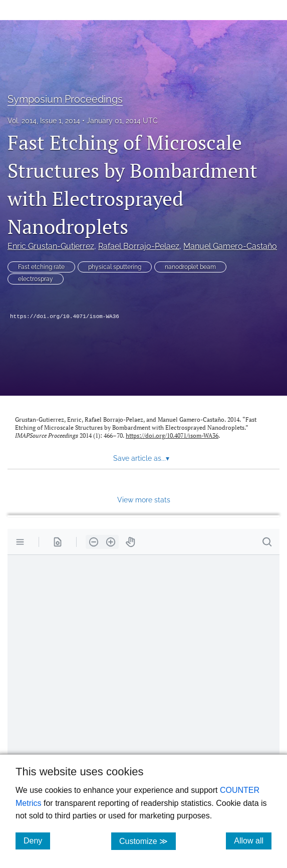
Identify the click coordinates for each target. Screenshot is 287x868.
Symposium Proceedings (65, 99)
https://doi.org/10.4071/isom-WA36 (65, 317)
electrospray (36, 279)
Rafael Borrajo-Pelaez (139, 246)
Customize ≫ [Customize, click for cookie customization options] (148, 841)
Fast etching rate (41, 267)
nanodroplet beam (190, 267)
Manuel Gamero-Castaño (230, 246)
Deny (37, 840)
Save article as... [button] (141, 458)
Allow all (253, 840)
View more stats (144, 500)
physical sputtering (115, 267)
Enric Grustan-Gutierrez (51, 246)
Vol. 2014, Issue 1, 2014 (44, 121)
